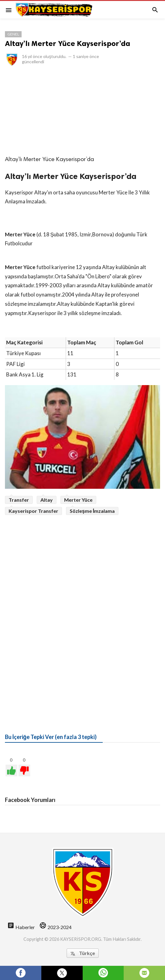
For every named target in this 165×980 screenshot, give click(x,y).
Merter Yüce (78, 500)
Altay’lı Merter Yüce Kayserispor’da (68, 43)
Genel (13, 34)
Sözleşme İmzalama (92, 511)
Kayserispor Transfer (33, 511)
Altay (47, 500)
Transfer (19, 500)
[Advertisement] (82, 110)
